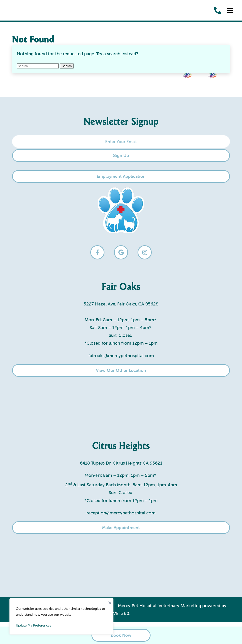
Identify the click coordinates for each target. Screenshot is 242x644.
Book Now (121, 635)
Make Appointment (121, 527)
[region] (61, 616)
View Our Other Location (121, 370)
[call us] (217, 10)
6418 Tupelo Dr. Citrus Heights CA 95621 (121, 463)
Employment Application (121, 176)
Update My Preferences (33, 625)
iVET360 (121, 613)
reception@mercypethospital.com (121, 513)
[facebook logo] (97, 252)
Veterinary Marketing (180, 606)
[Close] (110, 602)
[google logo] (121, 252)
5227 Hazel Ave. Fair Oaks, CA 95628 (121, 304)
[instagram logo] (145, 252)
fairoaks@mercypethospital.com (121, 356)
